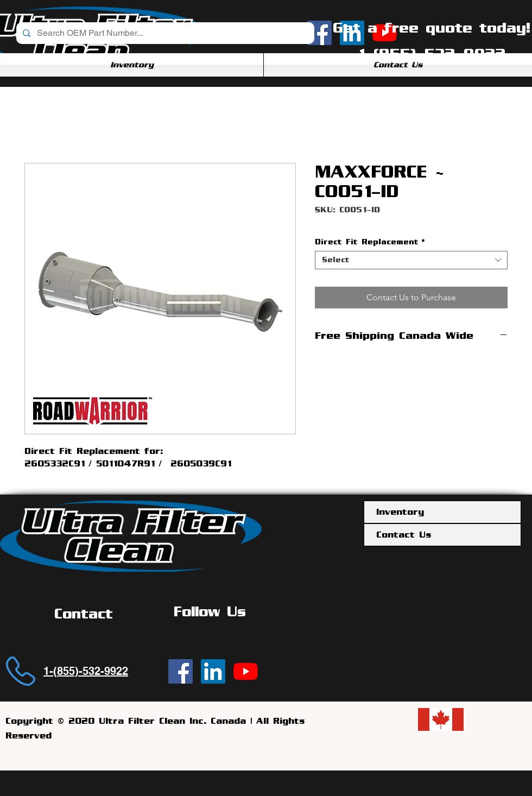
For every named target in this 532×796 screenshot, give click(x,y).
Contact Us (404, 535)
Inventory (400, 512)
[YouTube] (246, 671)
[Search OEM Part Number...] (164, 33)
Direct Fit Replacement (370, 242)
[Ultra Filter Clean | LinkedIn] (213, 671)
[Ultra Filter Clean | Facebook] (180, 671)
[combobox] (411, 260)
